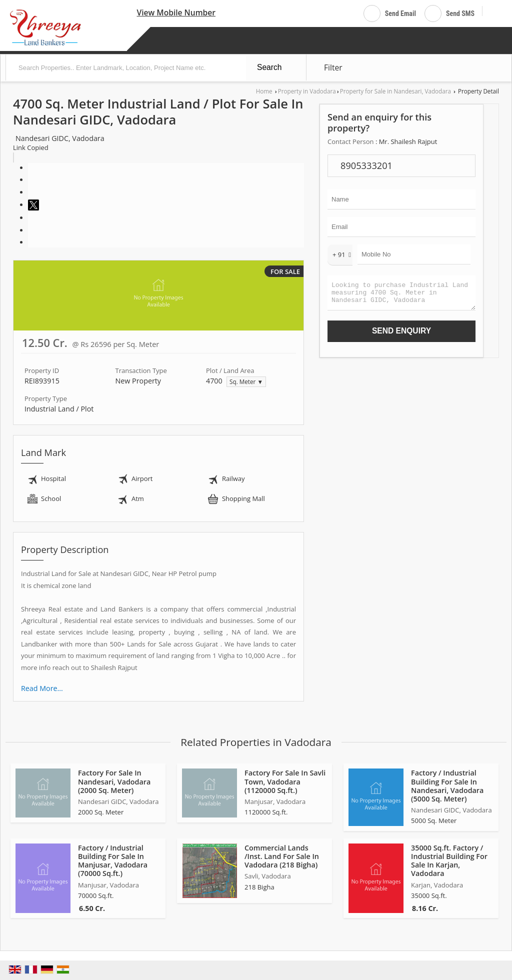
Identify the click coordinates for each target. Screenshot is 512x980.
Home (264, 91)
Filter (333, 67)
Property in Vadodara (307, 91)
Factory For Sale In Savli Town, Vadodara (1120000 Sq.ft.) (285, 781)
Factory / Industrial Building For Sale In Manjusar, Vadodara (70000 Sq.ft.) (113, 860)
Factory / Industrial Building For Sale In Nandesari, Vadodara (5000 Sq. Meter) (447, 785)
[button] (176, 12)
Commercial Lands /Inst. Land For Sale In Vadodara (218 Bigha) (282, 856)
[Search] (494, 12)
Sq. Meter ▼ (246, 381)
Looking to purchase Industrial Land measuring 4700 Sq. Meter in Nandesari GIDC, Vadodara (401, 295)
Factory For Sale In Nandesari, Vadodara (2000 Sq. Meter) (114, 781)
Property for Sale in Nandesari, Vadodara (395, 91)
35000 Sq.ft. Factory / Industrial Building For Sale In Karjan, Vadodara (449, 860)
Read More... (42, 688)
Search (269, 67)
